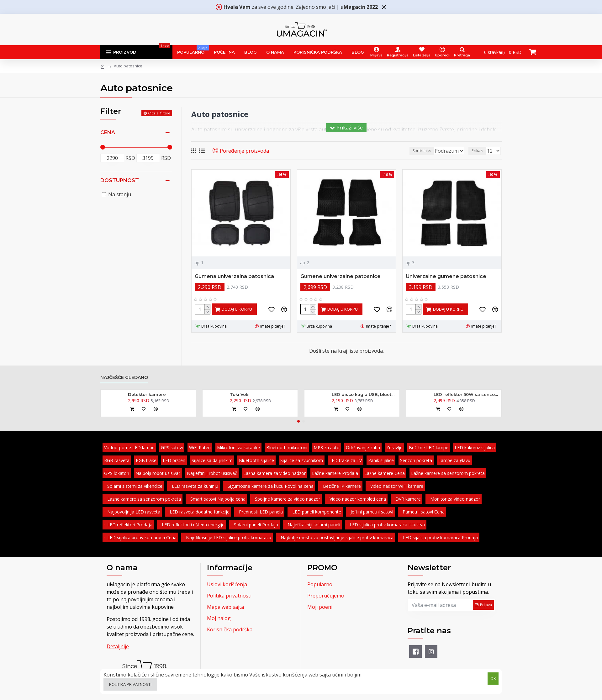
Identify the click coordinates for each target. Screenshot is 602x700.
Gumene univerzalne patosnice (341, 276)
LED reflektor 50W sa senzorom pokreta (466, 394)
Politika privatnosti (130, 684)
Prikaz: (479, 151)
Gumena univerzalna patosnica (234, 276)
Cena (108, 132)
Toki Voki (240, 394)
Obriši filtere (159, 113)
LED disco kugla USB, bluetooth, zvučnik (364, 394)
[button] (298, 421)
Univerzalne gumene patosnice (446, 276)
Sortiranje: (399, 151)
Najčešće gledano (124, 378)
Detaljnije (118, 646)
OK (493, 678)
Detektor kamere (147, 394)
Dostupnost (120, 180)
